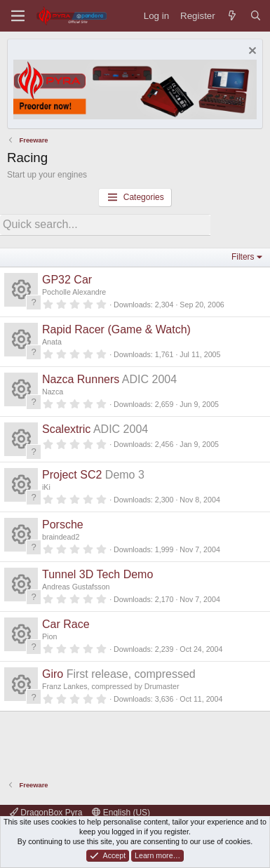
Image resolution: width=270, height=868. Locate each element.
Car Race (66, 624)
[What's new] (232, 16)
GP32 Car (67, 280)
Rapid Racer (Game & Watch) (116, 329)
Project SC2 (72, 475)
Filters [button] (243, 257)
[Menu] (18, 16)
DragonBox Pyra (46, 813)
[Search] (256, 16)
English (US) (121, 813)
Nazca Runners (81, 379)
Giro (53, 674)
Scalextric (66, 429)
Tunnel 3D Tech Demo (97, 574)
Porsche (63, 525)
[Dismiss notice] (251, 52)
